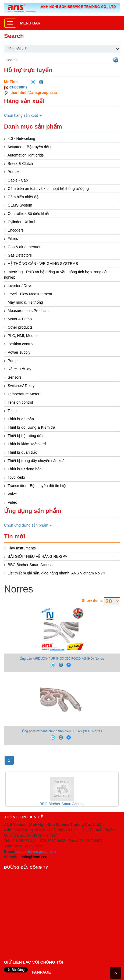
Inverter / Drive (20, 286)
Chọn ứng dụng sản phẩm (28, 525)
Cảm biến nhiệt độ (23, 197)
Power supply (19, 352)
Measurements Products (28, 311)
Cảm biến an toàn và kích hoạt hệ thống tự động (48, 189)
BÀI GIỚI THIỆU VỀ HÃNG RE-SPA (38, 556)
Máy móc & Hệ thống (25, 302)
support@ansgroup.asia (36, 851)
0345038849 (18, 87)
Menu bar (30, 23)
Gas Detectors (20, 255)
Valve (12, 494)
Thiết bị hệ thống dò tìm (28, 436)
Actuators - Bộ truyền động (30, 147)
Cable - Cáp (18, 180)
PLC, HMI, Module (23, 336)
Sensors (15, 377)
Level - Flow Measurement (30, 294)
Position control (21, 344)
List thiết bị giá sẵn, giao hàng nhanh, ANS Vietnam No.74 (56, 573)
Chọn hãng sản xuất (23, 115)
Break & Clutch (20, 164)
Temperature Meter (23, 394)
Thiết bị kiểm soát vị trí (27, 444)
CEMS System (20, 205)
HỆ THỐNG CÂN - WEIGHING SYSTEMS (43, 264)
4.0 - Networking (22, 139)
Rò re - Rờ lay (20, 369)
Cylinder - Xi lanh (22, 222)
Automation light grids (26, 155)
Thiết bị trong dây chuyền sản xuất (37, 461)
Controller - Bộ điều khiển (29, 214)
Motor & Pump (20, 319)
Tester (13, 411)
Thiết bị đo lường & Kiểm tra (31, 427)
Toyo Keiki (16, 477)
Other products (20, 327)
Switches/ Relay (21, 386)
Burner (13, 172)
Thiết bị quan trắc (22, 452)
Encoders (16, 230)
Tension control (20, 402)
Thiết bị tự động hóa (24, 469)
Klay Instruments (22, 548)
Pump (13, 361)
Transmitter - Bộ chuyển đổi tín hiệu (37, 486)
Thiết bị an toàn (21, 419)
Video (13, 502)
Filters (13, 239)
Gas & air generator (24, 247)
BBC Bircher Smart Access (30, 565)
